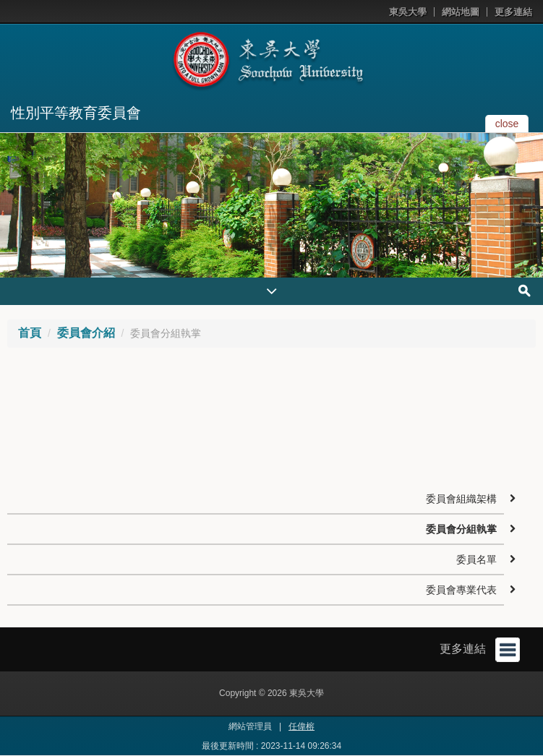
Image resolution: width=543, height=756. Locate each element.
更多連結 (513, 12)
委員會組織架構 (461, 499)
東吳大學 (408, 12)
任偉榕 (302, 726)
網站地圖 (461, 12)
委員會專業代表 (461, 590)
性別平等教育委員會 (76, 113)
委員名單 (476, 559)
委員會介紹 (86, 333)
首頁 (30, 333)
